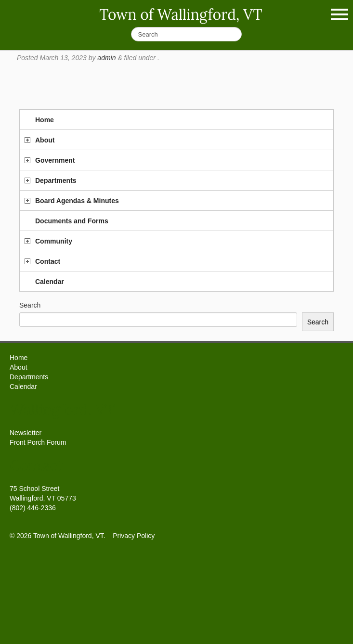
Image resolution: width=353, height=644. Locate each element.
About (45, 140)
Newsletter (26, 433)
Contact (48, 261)
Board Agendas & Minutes (77, 201)
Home (45, 120)
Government (55, 160)
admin (106, 58)
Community (54, 241)
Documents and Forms (72, 221)
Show (340, 14)
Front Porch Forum (38, 442)
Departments (56, 180)
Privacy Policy (134, 536)
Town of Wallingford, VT (181, 14)
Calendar (50, 282)
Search (30, 305)
